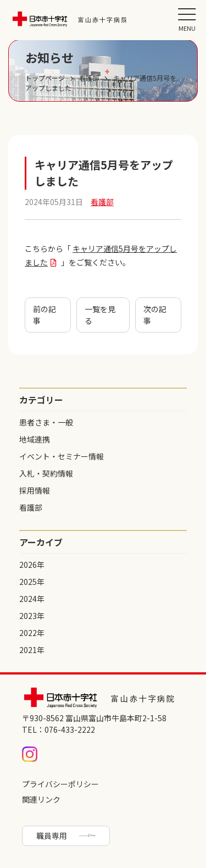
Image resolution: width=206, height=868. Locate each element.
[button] (187, 19)
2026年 (32, 565)
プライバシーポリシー (60, 784)
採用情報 (35, 490)
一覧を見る (100, 315)
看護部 (31, 507)
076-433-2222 (70, 729)
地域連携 (35, 439)
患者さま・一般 (46, 422)
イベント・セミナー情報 (62, 456)
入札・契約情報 (46, 473)
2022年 (32, 633)
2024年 (32, 599)
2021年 (32, 650)
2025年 (32, 582)
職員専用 (52, 836)
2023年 (32, 616)
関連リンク (41, 799)
